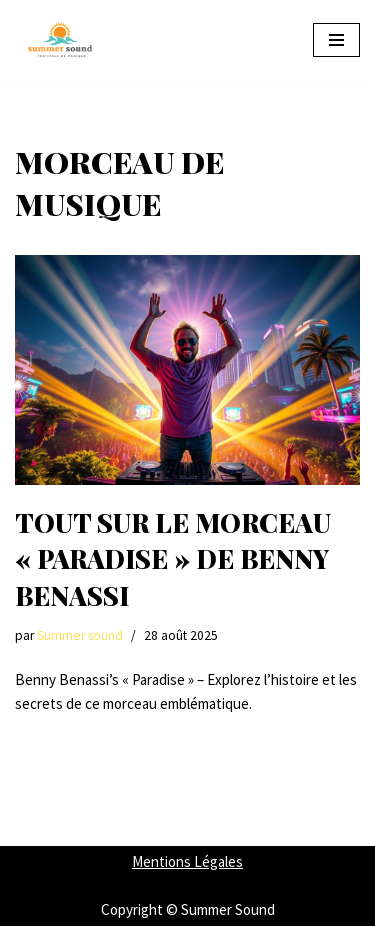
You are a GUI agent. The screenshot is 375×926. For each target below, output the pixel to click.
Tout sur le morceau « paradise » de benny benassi (173, 559)
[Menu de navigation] (336, 40)
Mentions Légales (187, 861)
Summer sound (80, 635)
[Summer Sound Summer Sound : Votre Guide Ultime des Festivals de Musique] (60, 40)
